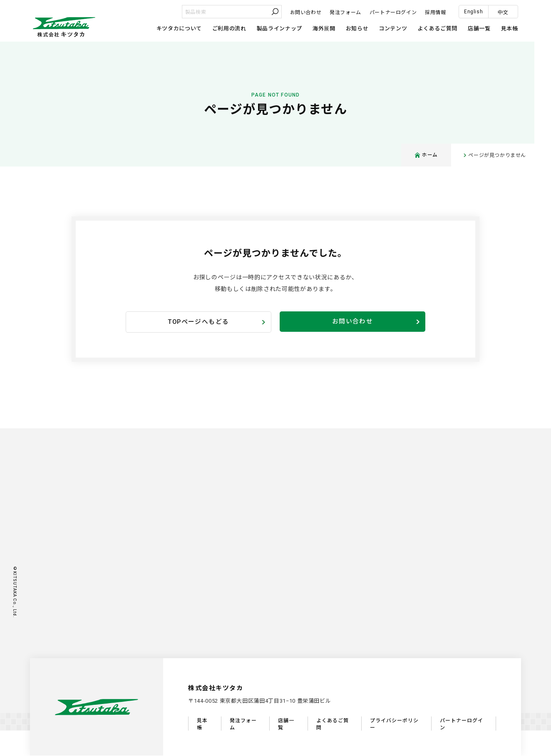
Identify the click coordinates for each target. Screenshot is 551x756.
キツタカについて (179, 29)
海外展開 (324, 29)
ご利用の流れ (229, 29)
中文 (503, 12)
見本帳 (510, 29)
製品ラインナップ (279, 29)
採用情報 (435, 12)
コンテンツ (393, 29)
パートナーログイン (393, 12)
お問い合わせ (306, 12)
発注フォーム (345, 12)
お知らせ (357, 29)
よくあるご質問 (437, 29)
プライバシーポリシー (394, 725)
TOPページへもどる (199, 322)
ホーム (426, 155)
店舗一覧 (479, 29)
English (473, 12)
